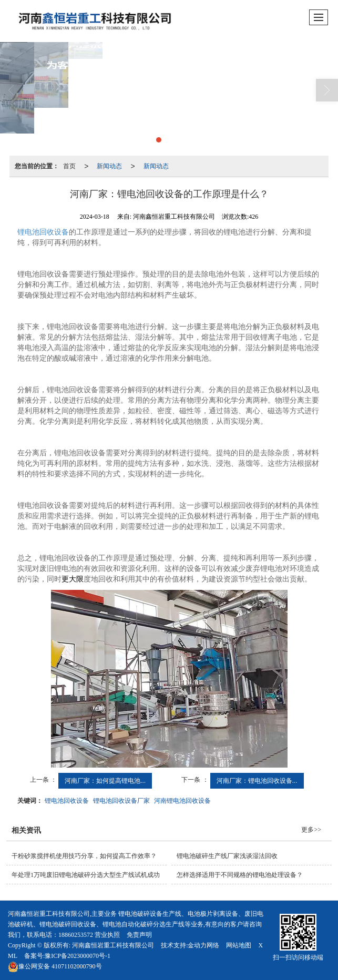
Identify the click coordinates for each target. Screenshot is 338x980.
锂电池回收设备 (43, 232)
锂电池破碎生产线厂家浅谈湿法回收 (227, 856)
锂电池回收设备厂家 (121, 801)
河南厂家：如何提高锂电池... (105, 781)
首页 (69, 166)
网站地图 (239, 945)
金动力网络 (203, 945)
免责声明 (139, 935)
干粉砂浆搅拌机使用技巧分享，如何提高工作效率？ (84, 856)
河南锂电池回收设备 (182, 801)
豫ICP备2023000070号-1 (78, 956)
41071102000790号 (55, 966)
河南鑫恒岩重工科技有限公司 (113, 945)
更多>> (311, 830)
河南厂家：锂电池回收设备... (257, 781)
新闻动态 (109, 166)
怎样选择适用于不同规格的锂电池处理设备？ (240, 875)
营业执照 (107, 935)
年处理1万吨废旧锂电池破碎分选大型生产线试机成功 (86, 875)
